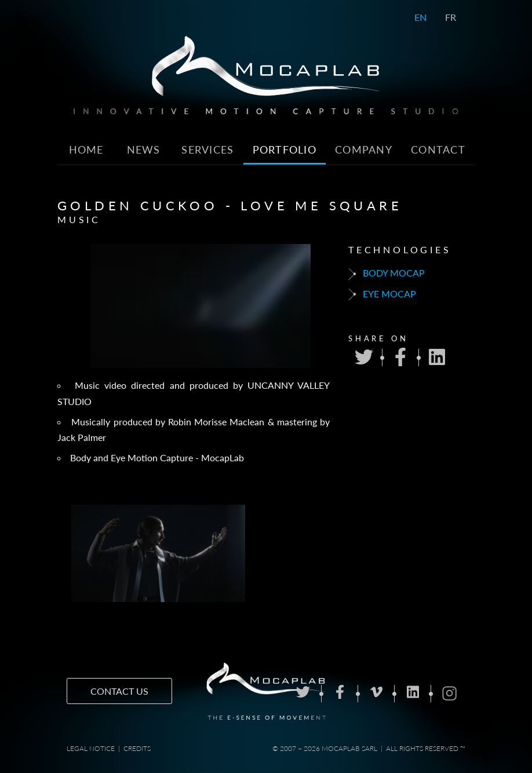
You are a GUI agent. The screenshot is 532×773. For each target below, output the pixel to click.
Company (364, 150)
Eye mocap (382, 294)
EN (420, 17)
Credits (137, 748)
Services (207, 150)
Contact (438, 150)
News (144, 150)
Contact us (119, 691)
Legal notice (91, 748)
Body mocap (387, 274)
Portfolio (285, 150)
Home (86, 150)
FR (451, 17)
